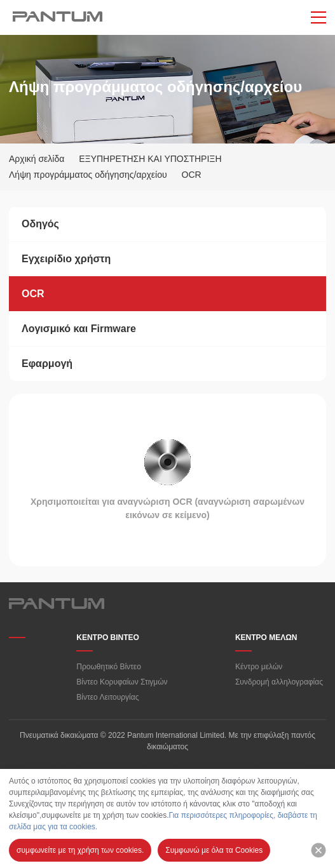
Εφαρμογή (47, 364)
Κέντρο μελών (259, 667)
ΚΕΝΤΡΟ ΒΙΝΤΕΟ (108, 638)
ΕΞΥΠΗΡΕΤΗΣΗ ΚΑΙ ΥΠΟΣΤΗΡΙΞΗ (150, 159)
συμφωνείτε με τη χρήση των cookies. (80, 850)
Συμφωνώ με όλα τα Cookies (214, 850)
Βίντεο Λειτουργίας (107, 697)
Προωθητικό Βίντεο (109, 667)
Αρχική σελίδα (37, 159)
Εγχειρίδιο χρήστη (66, 259)
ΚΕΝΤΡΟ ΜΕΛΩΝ (266, 638)
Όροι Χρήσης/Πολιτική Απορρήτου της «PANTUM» (126, 762)
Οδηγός (40, 224)
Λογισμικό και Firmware (79, 329)
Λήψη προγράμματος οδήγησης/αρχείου (88, 175)
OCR (33, 294)
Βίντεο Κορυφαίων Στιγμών (122, 682)
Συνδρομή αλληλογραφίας (279, 682)
